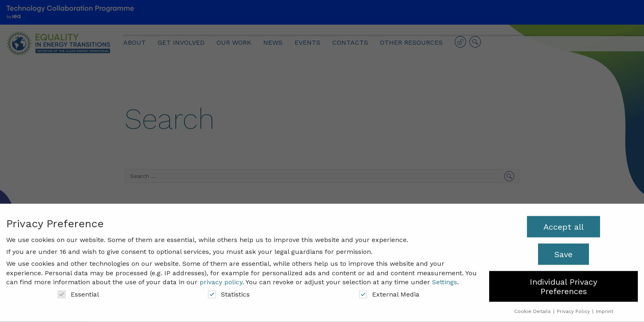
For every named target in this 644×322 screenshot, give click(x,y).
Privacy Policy (574, 308)
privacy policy (221, 279)
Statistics (229, 291)
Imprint (605, 308)
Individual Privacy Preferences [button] (563, 283)
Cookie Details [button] (533, 308)
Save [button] (563, 251)
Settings (445, 279)
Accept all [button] (563, 223)
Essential (78, 291)
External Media (389, 291)
